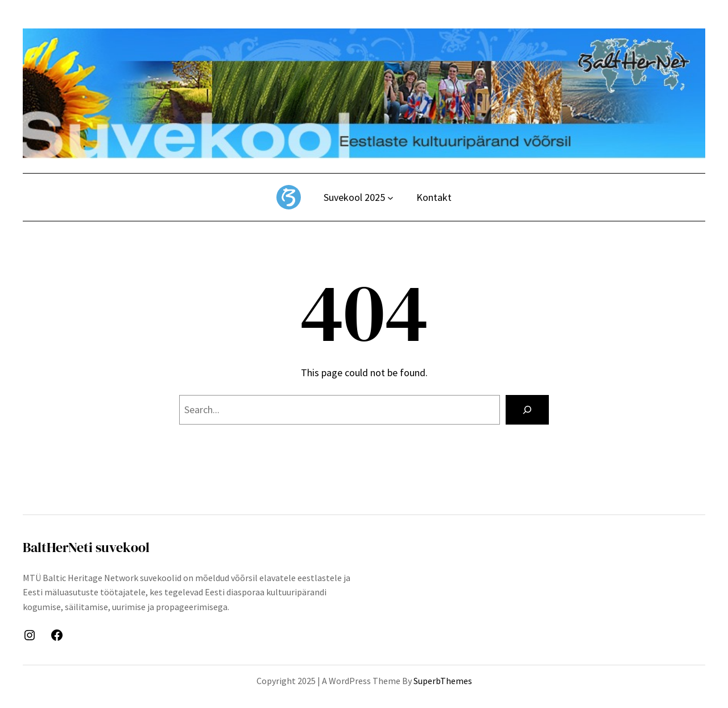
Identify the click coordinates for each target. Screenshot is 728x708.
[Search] (527, 410)
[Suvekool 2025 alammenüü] (390, 198)
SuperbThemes (443, 681)
